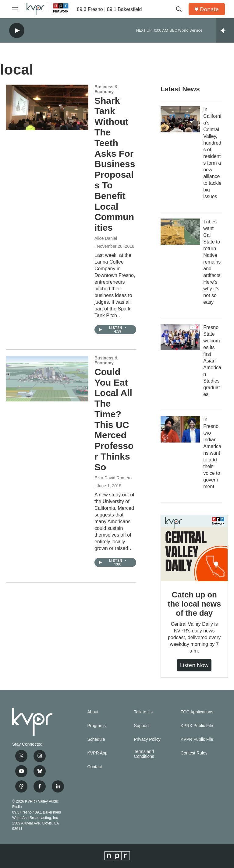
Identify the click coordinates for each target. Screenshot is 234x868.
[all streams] (225, 30)
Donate (209, 9)
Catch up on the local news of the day (194, 604)
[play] (17, 31)
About (93, 712)
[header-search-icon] (179, 9)
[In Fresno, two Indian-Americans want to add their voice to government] (180, 429)
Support (142, 726)
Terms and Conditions (144, 754)
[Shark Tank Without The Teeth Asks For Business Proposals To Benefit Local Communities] (47, 107)
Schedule (96, 739)
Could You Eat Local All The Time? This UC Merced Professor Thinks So (114, 419)
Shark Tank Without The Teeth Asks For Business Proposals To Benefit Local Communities (115, 164)
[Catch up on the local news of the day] (194, 548)
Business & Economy (106, 89)
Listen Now (194, 665)
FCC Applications (197, 712)
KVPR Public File (197, 739)
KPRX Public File (197, 726)
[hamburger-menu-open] (15, 9)
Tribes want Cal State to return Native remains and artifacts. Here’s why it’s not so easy (212, 262)
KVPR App (97, 753)
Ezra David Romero (113, 478)
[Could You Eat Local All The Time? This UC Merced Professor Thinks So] (47, 379)
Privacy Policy (147, 739)
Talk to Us (143, 712)
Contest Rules (194, 753)
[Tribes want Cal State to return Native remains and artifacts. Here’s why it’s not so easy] (180, 232)
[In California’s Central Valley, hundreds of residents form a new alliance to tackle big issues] (180, 119)
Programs (96, 726)
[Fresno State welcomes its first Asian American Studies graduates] (180, 337)
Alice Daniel (106, 238)
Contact (94, 767)
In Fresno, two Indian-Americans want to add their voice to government (212, 453)
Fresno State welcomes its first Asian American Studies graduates (212, 361)
